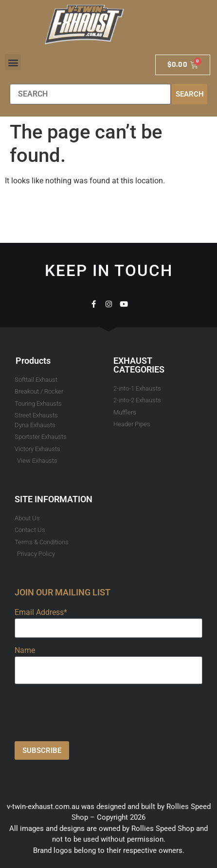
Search (190, 94)
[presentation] (89, 710)
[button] (13, 62)
